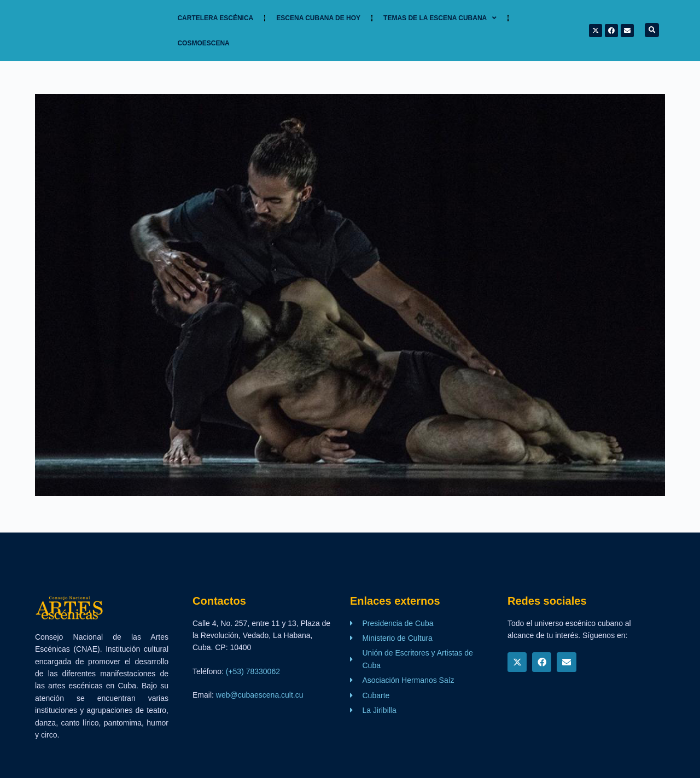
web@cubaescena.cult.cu (260, 695)
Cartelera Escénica (215, 18)
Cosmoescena (203, 43)
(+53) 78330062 (253, 671)
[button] (652, 30)
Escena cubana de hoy (318, 18)
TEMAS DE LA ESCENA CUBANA (440, 18)
